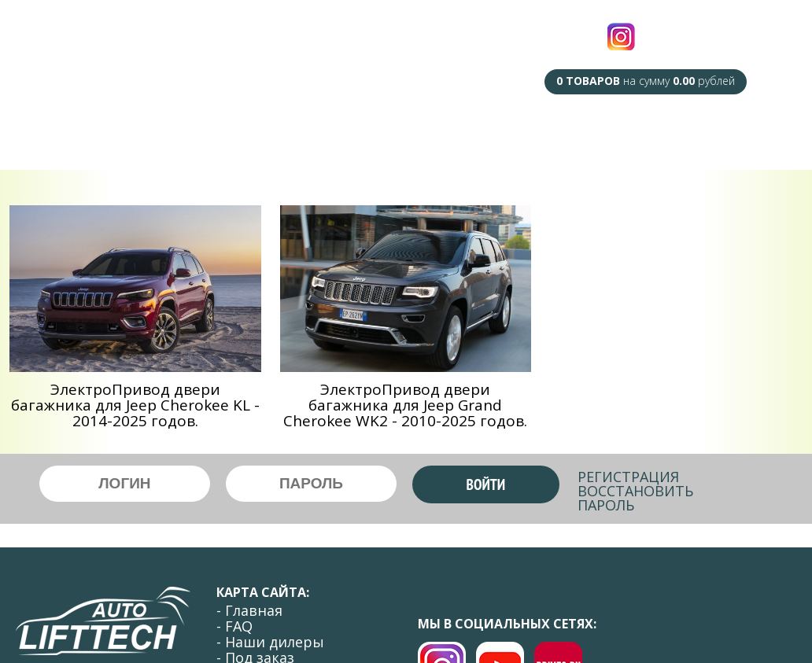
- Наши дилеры (270, 642)
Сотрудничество (458, 136)
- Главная (249, 610)
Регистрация (628, 477)
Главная (99, 133)
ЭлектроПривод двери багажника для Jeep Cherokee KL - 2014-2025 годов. (135, 405)
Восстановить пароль (635, 498)
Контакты (720, 137)
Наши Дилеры (251, 133)
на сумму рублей (646, 81)
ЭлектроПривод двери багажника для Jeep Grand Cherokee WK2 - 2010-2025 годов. (405, 405)
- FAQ (234, 626)
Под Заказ (351, 133)
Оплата (642, 137)
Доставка (564, 137)
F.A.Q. (165, 133)
